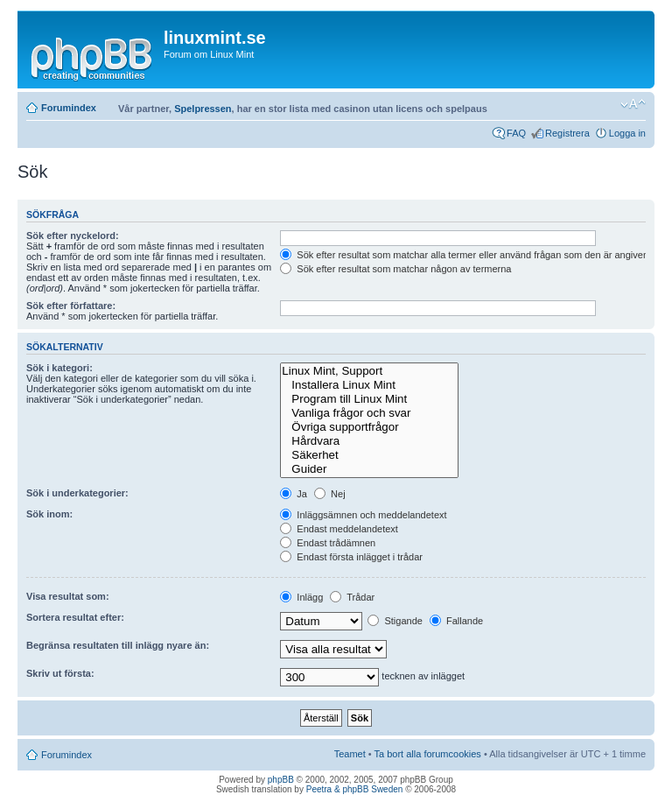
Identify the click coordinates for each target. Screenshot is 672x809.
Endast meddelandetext (339, 529)
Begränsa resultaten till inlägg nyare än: (118, 645)
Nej (330, 494)
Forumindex (69, 108)
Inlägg (301, 597)
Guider (369, 469)
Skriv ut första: (60, 673)
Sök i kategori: (59, 368)
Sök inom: (49, 514)
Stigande (395, 621)
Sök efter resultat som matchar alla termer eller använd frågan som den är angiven (464, 255)
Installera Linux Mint (369, 385)
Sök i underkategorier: (77, 493)
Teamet (350, 754)
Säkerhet (369, 455)
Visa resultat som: (68, 596)
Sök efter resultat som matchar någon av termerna (395, 269)
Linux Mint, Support (369, 371)
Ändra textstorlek (633, 104)
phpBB (281, 780)
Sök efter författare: (71, 306)
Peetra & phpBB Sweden (355, 789)
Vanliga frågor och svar (369, 413)
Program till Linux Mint (369, 399)
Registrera (567, 133)
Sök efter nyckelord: (73, 236)
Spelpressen (203, 109)
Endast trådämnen (328, 543)
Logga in (627, 133)
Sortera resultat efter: (75, 617)
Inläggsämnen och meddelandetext (363, 515)
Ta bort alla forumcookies (428, 754)
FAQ (516, 133)
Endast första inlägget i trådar (351, 557)
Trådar (352, 597)
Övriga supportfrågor (369, 427)
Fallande (456, 621)
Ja (294, 494)
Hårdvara (369, 441)
